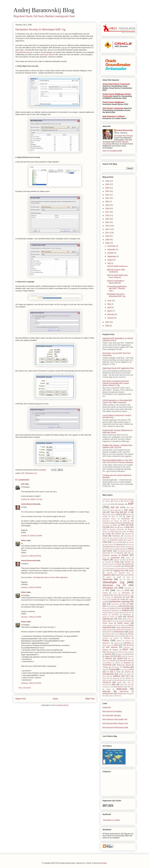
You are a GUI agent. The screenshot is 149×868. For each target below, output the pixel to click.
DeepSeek (130, 547)
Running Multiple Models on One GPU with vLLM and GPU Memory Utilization (118, 461)
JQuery (119, 591)
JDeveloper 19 (129, 588)
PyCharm (105, 638)
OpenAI (121, 621)
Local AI (105, 599)
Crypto (114, 542)
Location (114, 599)
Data (121, 542)
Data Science (129, 542)
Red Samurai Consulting (112, 711)
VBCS (128, 676)
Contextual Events (116, 540)
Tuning (112, 669)
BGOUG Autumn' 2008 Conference (116, 271)
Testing (119, 665)
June (109, 301)
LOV (106, 602)
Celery (131, 532)
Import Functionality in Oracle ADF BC (116, 282)
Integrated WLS (124, 573)
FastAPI (106, 560)
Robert (24, 540)
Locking (123, 599)
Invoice (118, 575)
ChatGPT (118, 534)
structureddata (107, 663)
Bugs (128, 527)
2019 (108, 205)
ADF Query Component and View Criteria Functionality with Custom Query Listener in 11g (116, 383)
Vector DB (106, 678)
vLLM (119, 682)
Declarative (107, 547)
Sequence (119, 654)
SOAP (123, 656)
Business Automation (117, 529)
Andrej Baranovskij (29, 504)
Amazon (129, 514)
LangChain (106, 595)
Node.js (105, 615)
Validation (117, 676)
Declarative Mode (119, 547)
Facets (128, 558)
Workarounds (108, 693)
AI (109, 514)
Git (112, 564)
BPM (123, 525)
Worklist (121, 694)
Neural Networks (108, 613)
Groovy (127, 566)
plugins (131, 632)
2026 (108, 181)
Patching (129, 630)
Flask (124, 560)
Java (128, 577)
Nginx (118, 613)
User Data (106, 676)
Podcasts (108, 634)
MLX (120, 608)
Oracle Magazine (108, 625)
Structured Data (125, 661)
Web (113, 685)
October (111, 253)
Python (106, 640)
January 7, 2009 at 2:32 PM (31, 617)
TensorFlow (107, 665)
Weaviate (105, 685)
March (110, 311)
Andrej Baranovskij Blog (44, 10)
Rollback (112, 652)
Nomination (115, 615)
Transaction (115, 667)
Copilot (129, 540)
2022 (108, 195)
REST (126, 650)
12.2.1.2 (127, 501)
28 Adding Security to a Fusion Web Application (50, 577)
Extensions (115, 558)
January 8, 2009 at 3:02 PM (31, 683)
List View (131, 595)
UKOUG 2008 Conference (117, 266)
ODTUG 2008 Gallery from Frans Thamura (117, 276)
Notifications (127, 615)
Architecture (126, 519)
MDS (132, 604)
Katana (105, 593)
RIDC (104, 652)
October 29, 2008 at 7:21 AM (31, 499)
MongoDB (106, 610)
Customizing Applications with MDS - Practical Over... (117, 289)
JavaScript (107, 579)
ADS (104, 514)
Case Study (122, 532)
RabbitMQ (127, 643)
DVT (112, 553)
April (109, 307)
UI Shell (117, 672)
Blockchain (106, 525)
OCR (120, 617)
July (109, 263)
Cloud (105, 536)
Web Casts (124, 685)
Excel (104, 558)
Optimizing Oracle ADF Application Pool (118, 368)
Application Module (109, 519)
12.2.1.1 (117, 501)
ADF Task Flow (113, 512)
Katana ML (107, 707)
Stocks (105, 661)
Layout (116, 595)
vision (129, 680)
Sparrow (109, 658)
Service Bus (129, 654)
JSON (127, 590)
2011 (108, 233)
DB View (129, 545)
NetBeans (126, 610)
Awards (116, 521)
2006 (108, 326)
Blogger (104, 863)
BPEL (115, 525)
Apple (128, 516)
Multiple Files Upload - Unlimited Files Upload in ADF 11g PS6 (117, 446)
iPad (125, 575)
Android (105, 516)
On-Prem (113, 621)
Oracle (129, 621)
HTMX (107, 571)
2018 (108, 209)
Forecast (108, 562)
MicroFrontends (111, 606)
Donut (105, 553)
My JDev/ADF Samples (112, 715)
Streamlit (113, 661)
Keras (115, 593)
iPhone (131, 575)
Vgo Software (127, 678)
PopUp (122, 634)
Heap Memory (122, 569)
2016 (108, 215)
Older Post (90, 699)
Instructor (110, 573)
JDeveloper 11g (31, 473)
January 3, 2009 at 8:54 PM (31, 556)
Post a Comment (25, 688)
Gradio (119, 566)
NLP (130, 613)
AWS (125, 521)
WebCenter (122, 689)
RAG (116, 645)
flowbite (131, 560)
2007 (108, 322)
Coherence (116, 536)
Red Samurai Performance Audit (115, 727)
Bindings (128, 523)
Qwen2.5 (128, 641)
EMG (129, 553)
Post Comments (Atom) (60, 705)
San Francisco (129, 652)
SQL (129, 658)
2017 (108, 212)
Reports (115, 650)
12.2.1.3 (105, 504)
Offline (120, 619)
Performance (119, 632)
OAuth (112, 617)
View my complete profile (112, 151)
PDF (110, 632)
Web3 (108, 689)
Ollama (105, 621)
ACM (113, 504)
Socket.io (131, 656)
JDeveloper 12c (110, 588)
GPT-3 (105, 566)
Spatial (120, 658)
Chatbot (108, 534)
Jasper (119, 577)
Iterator (109, 577)
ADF (23, 473)
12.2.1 (108, 501)
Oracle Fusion (123, 623)
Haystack (112, 569)
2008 (108, 243)
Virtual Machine (120, 680)
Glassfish (128, 564)
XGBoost (108, 696)
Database (119, 545)
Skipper (108, 656)
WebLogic (106, 691)
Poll (115, 634)
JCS (121, 580)
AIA (113, 514)
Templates (127, 663)
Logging (131, 599)
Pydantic (116, 638)
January (111, 318)
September (112, 256)
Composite (106, 538)
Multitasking (115, 610)
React (132, 645)
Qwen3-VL (106, 643)
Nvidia (104, 617)
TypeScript (124, 670)
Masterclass (115, 604)
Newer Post (21, 699)
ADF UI (127, 512)
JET (107, 590)
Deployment (109, 549)
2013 (108, 226)
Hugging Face (119, 571)
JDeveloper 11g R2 (114, 585)
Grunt (104, 569)
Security (108, 654)
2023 (108, 191)
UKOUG (128, 672)
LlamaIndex (118, 597)
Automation (106, 521)
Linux (123, 595)
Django (131, 549)
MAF (104, 604)
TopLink (128, 665)
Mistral (105, 608)
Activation (121, 504)
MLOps (112, 608)
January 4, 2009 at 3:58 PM (31, 587)
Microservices (124, 606)
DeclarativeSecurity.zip (24, 52)
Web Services (119, 687)
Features (116, 560)
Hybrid (131, 571)
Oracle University (108, 630)
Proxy (123, 636)
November (112, 249)
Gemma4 (105, 564)
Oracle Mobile (121, 625)
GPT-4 (111, 566)
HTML (131, 569)
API (120, 516)
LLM (128, 597)
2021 (108, 198)
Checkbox (128, 534)
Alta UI (119, 514)
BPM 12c (113, 527)
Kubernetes (126, 593)
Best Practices (117, 523)
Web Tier (131, 687)
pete (23, 484)
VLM (129, 682)
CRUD (105, 542)
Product (116, 636)
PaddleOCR (120, 630)
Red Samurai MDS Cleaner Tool (115, 723)
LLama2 (108, 597)
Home (55, 699)
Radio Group (107, 645)
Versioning (116, 678)
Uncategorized (108, 674)
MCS (124, 604)
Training (105, 667)
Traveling (126, 667)
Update (121, 674)
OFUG (129, 619)
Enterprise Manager (110, 555)
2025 (108, 184)
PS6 (130, 636)
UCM (132, 669)
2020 (108, 202)
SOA (115, 656)
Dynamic (120, 553)
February (111, 314)
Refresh (105, 650)
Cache (113, 532)
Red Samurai (112, 647)
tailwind (117, 663)
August (110, 260)
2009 (108, 240)
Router (120, 652)
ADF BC (115, 507)
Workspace (130, 694)
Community (127, 536)
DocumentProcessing (124, 551)
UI (108, 672)
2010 (108, 236)
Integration (107, 575)
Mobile (127, 608)
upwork (129, 674)
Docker (109, 551)
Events (125, 555)
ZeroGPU (116, 696)
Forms (117, 562)
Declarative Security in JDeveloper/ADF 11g (40, 29)
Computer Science (118, 538)
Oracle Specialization (123, 628)
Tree (104, 670)
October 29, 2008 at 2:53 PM (32, 536)
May (109, 304)
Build (104, 529)
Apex (113, 516)
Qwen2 (119, 641)
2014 (108, 222)
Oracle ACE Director (125, 136)
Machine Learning (121, 602)
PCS (104, 632)
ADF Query (129, 510)
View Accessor (107, 680)
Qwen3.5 (117, 643)
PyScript (127, 638)
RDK (124, 645)
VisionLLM (107, 682)
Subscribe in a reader (111, 820)
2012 (108, 229)
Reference (127, 647)
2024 (108, 188)
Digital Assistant (120, 549)
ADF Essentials (116, 510)
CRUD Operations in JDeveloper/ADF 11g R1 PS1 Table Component (117, 401)
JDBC (129, 580)
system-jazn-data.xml (48, 55)
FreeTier (128, 562)
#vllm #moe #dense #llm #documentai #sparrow (118, 499)
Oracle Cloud (108, 623)
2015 (108, 219)
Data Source (109, 545)
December (112, 246)
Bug (121, 527)
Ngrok (124, 613)
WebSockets (124, 691)
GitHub (119, 564)
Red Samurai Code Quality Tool (115, 719)
